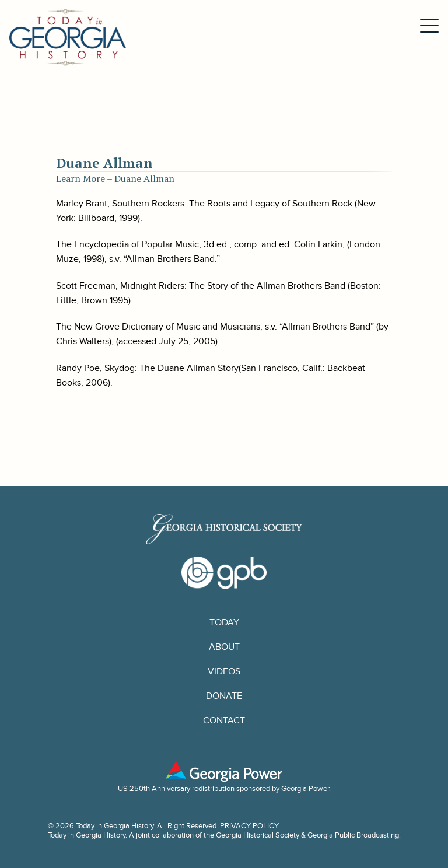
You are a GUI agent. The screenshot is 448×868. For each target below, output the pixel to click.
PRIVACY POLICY (249, 826)
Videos (224, 671)
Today (224, 622)
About (224, 647)
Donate (224, 696)
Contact (224, 720)
